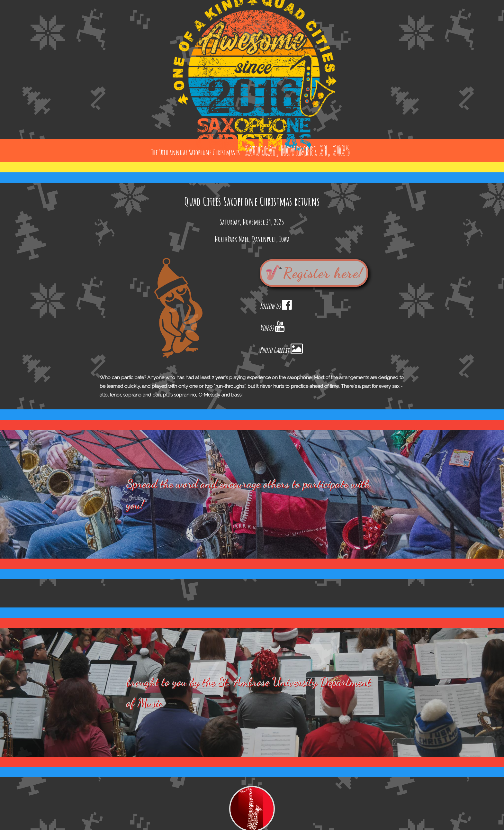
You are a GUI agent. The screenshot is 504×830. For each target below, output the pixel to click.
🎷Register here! (314, 273)
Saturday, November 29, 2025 (297, 150)
